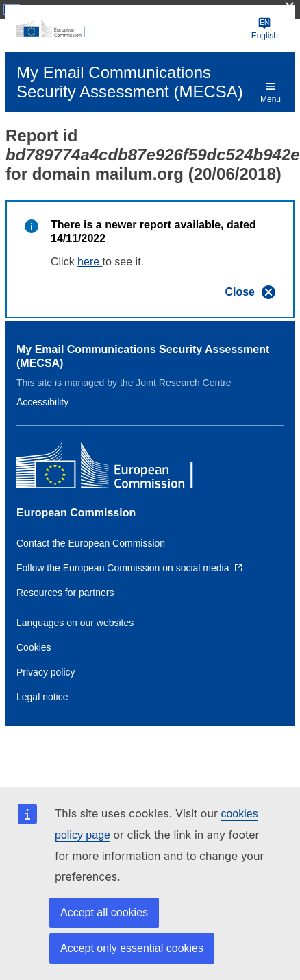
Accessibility (42, 402)
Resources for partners (65, 593)
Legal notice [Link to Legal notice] (42, 697)
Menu (271, 92)
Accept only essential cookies (132, 948)
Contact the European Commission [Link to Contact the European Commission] (91, 543)
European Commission (76, 513)
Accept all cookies (104, 912)
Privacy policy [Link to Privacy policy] (46, 672)
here (90, 262)
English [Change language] (265, 28)
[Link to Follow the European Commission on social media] (129, 568)
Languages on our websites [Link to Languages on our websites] (75, 623)
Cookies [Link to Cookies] (34, 647)
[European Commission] (131, 29)
